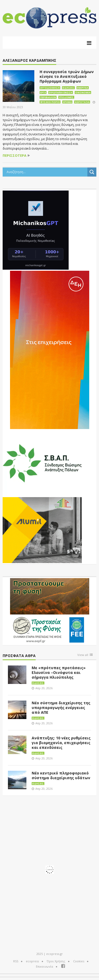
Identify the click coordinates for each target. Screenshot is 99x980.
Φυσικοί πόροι (50, 102)
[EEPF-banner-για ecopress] (50, 611)
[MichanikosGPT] (36, 230)
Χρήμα (67, 102)
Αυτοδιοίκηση (50, 88)
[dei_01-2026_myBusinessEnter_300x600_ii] (50, 349)
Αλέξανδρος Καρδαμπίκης (29, 61)
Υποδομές (66, 97)
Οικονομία (83, 92)
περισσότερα (15, 156)
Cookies (79, 961)
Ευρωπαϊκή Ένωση (61, 92)
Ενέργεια (83, 88)
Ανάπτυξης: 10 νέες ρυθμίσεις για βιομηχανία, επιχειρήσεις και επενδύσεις (61, 743)
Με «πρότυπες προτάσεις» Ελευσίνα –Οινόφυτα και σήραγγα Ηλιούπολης (59, 672)
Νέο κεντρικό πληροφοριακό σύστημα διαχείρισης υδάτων (61, 775)
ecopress (32, 961)
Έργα (43, 92)
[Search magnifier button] (92, 172)
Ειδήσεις (68, 88)
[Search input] (46, 172)
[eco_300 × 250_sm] (42, 530)
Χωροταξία (82, 102)
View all (83, 655)
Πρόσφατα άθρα (19, 656)
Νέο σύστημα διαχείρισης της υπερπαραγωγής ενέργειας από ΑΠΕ (61, 708)
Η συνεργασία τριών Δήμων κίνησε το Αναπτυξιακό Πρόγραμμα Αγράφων (67, 76)
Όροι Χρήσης (56, 961)
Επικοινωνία (44, 966)
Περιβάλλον (48, 97)
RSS (16, 961)
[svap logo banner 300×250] (42, 463)
